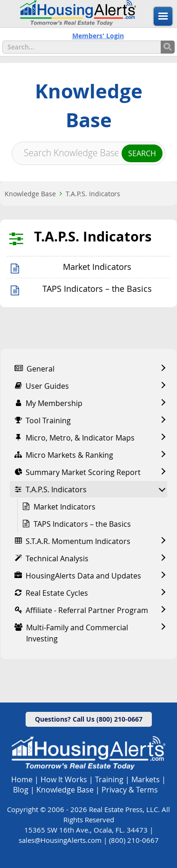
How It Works (64, 779)
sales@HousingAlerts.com (60, 840)
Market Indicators (97, 267)
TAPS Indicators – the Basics (97, 289)
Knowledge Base (30, 194)
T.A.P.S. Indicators (93, 194)
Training (109, 779)
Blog (21, 790)
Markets (146, 779)
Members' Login (98, 36)
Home (22, 779)
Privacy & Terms (130, 790)
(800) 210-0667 (134, 840)
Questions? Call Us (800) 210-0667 (89, 719)
